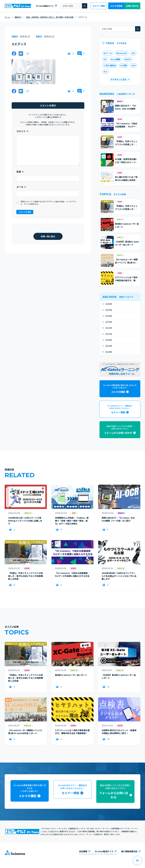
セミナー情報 (99, 6)
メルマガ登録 (116, 6)
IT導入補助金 (110, 65)
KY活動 (124, 65)
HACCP (128, 59)
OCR (133, 65)
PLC (106, 72)
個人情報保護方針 (129, 851)
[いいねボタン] (69, 54)
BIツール (108, 53)
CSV (133, 53)
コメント (22, 131)
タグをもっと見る (119, 79)
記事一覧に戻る (48, 236)
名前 (20, 172)
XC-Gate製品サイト (45, 6)
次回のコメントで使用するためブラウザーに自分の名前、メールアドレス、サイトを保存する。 (48, 203)
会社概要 (83, 851)
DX (105, 59)
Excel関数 (116, 59)
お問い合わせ (132, 6)
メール (21, 187)
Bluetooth (122, 53)
